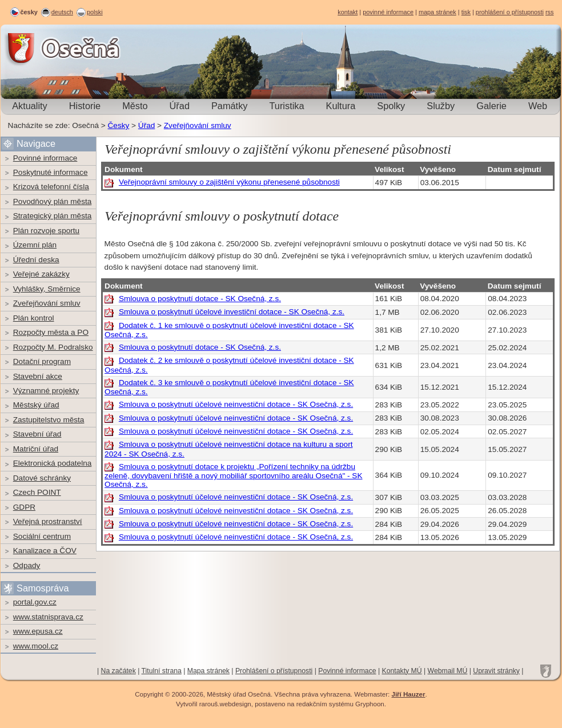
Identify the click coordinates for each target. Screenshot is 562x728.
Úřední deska (36, 260)
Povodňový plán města (53, 201)
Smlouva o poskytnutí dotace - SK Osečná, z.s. (200, 299)
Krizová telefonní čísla (51, 187)
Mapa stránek (208, 671)
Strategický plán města (53, 216)
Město (135, 106)
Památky (229, 106)
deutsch (62, 12)
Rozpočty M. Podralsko (53, 347)
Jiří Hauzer (408, 694)
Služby (441, 106)
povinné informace (388, 12)
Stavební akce (38, 376)
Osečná (32, 48)
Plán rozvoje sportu (46, 231)
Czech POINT (37, 492)
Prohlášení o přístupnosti (274, 671)
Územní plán (35, 245)
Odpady (27, 565)
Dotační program (42, 361)
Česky (119, 125)
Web (538, 106)
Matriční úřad (36, 449)
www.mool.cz (36, 646)
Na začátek (119, 671)
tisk (466, 12)
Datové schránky (42, 478)
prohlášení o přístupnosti (510, 12)
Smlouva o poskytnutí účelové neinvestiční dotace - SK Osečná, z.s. (236, 404)
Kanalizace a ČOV (45, 551)
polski (95, 12)
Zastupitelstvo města (49, 420)
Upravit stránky (496, 671)
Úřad (180, 106)
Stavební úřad (37, 434)
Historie (85, 106)
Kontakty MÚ (402, 671)
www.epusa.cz (38, 631)
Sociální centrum (42, 536)
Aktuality (30, 106)
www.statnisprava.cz (48, 617)
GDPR (24, 507)
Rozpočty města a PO (51, 332)
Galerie (491, 106)
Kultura (341, 106)
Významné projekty (46, 391)
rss (550, 12)
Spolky (391, 106)
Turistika (286, 106)
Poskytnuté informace (51, 172)
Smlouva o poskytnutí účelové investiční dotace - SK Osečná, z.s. (232, 312)
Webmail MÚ (448, 671)
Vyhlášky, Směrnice (47, 289)
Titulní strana (162, 671)
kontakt (348, 12)
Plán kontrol (34, 318)
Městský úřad (36, 405)
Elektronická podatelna (53, 463)
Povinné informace (45, 158)
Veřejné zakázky (41, 274)
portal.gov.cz (35, 602)
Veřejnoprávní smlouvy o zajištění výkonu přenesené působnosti (229, 182)
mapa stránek (437, 12)
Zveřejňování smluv (198, 125)
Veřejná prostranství (48, 521)
